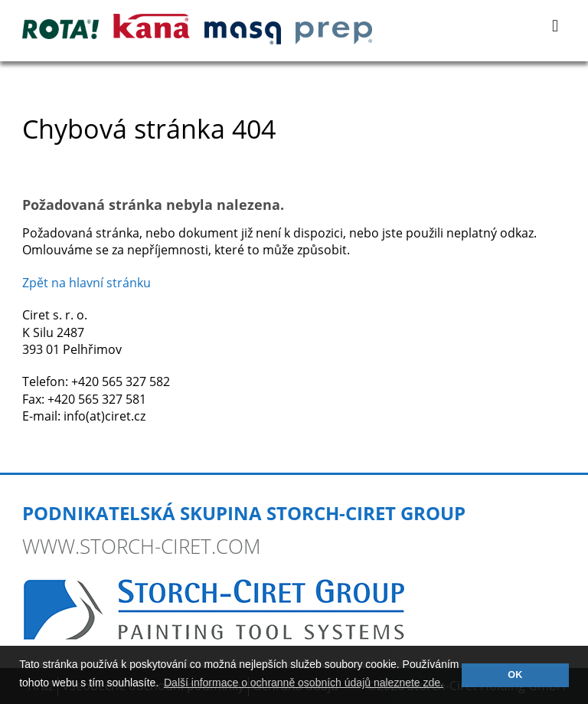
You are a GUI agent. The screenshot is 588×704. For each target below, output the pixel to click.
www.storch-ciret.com (141, 546)
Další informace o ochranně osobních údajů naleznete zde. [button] (304, 683)
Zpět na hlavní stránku (87, 283)
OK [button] (515, 675)
